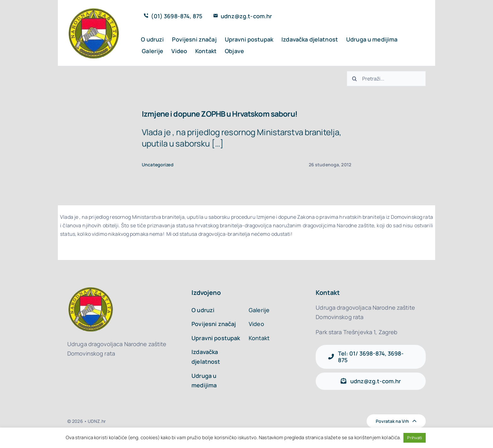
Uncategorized (158, 165)
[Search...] (386, 79)
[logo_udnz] (94, 8)
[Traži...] (354, 79)
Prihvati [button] (415, 438)
